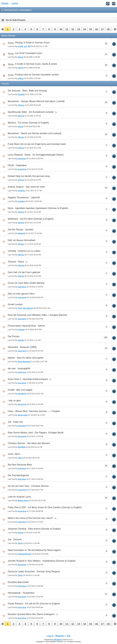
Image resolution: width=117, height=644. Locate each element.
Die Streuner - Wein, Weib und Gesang (27, 91)
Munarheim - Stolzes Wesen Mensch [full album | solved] (36, 101)
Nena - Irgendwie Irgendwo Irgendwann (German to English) (38, 208)
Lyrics (15, 3)
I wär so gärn (14, 401)
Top (68, 636)
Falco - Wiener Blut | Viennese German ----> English (34, 411)
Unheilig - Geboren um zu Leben (24, 251)
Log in (50, 636)
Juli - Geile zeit (15, 422)
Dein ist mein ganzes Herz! (21, 294)
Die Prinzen (14, 336)
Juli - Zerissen (15, 539)
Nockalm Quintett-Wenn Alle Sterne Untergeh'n (31, 614)
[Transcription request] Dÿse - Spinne (26, 326)
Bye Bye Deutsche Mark (20, 465)
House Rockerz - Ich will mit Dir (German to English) (34, 604)
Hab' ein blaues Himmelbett (21, 240)
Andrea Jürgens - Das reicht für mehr (26, 187)
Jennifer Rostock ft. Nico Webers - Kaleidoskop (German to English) (42, 561)
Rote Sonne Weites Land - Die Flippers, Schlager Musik (36, 433)
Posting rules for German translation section (37, 75)
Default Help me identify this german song (29, 176)
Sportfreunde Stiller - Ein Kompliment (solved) (31, 112)
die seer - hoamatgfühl (19, 368)
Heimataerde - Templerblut (21, 593)
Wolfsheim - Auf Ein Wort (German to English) (31, 219)
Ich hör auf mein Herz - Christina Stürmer (28, 486)
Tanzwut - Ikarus (16, 262)
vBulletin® (58, 640)
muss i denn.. (14, 454)
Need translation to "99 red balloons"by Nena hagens (34, 550)
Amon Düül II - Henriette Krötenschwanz (28, 379)
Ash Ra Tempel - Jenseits (21, 230)
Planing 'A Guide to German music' (32, 43)
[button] (7, 29)
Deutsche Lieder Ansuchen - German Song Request (34, 572)
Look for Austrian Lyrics (19, 497)
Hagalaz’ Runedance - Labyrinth (24, 197)
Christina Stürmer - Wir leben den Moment (29, 443)
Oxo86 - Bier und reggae (20, 390)
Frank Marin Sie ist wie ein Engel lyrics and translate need (37, 144)
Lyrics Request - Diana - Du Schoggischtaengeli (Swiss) (36, 155)
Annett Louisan (15, 304)
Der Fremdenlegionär (18, 475)
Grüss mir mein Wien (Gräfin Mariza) (26, 283)
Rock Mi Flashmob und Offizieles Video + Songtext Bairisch (37, 315)
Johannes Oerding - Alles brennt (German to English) (34, 529)
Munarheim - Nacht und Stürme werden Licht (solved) (35, 133)
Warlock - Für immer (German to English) (28, 123)
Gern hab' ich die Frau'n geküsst (24, 272)
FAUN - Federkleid (17, 165)
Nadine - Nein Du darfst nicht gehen (26, 358)
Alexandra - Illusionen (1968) (22, 347)
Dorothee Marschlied (18, 582)
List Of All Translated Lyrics (29, 53)
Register (60, 636)
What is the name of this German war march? (30, 518)
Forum (5, 3)
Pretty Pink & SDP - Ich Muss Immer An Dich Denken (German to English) (45, 507)
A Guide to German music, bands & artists (36, 64)
